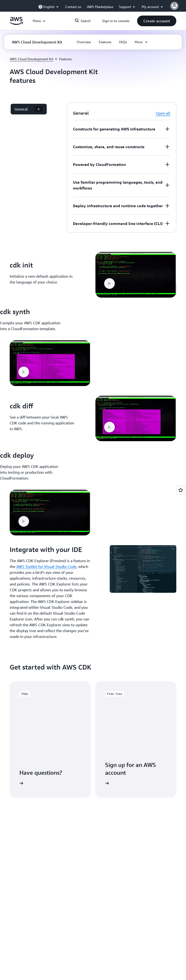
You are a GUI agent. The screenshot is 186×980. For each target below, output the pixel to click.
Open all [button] (163, 113)
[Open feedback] (181, 490)
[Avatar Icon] (174, 6)
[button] (157, 21)
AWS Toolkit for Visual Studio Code (46, 567)
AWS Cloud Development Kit (31, 59)
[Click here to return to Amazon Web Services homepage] (16, 24)
